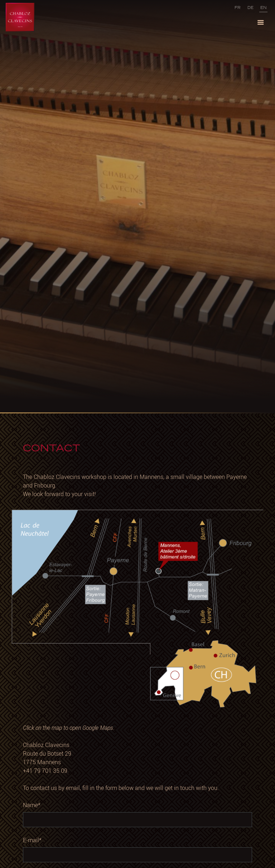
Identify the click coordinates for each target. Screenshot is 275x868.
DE (250, 8)
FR (238, 8)
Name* (32, 805)
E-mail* (32, 840)
